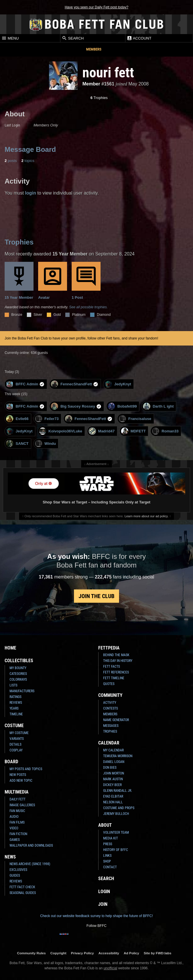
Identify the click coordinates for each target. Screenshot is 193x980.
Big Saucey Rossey (76, 406)
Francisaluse (135, 419)
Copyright (58, 953)
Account (139, 38)
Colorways (18, 680)
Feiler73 (47, 419)
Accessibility (109, 953)
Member (91, 84)
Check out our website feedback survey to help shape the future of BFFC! (96, 916)
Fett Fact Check (22, 887)
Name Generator (116, 720)
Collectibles (19, 661)
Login (104, 892)
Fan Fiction (18, 834)
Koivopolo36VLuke (61, 431)
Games (15, 840)
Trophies (99, 98)
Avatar (53, 281)
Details (15, 744)
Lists (13, 685)
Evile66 (17, 419)
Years (14, 708)
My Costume (19, 733)
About (105, 825)
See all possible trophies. (88, 307)
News (10, 857)
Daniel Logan (114, 762)
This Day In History (118, 661)
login (31, 193)
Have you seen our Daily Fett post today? (96, 7)
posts (11, 161)
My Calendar (113, 750)
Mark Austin (113, 779)
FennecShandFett (75, 384)
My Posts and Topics (26, 769)
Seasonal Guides (23, 893)
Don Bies (110, 768)
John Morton (114, 773)
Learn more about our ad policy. (146, 516)
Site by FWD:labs (158, 953)
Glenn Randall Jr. (118, 791)
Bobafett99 (122, 406)
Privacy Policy (82, 953)
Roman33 (165, 431)
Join (103, 904)
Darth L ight (158, 406)
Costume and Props (119, 808)
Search (73, 38)
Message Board (30, 149)
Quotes (109, 684)
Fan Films (17, 822)
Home (10, 648)
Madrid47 (102, 431)
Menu (10, 38)
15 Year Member (19, 281)
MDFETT (133, 431)
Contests (111, 708)
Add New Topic (21, 781)
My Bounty (18, 668)
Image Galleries (22, 805)
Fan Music (17, 811)
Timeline (16, 714)
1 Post (86, 281)
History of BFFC (116, 850)
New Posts (18, 775)
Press (108, 844)
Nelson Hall (113, 802)
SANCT (17, 444)
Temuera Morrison (118, 756)
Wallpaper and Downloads (31, 845)
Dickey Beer (112, 785)
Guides (15, 876)
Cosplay (16, 750)
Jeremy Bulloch (116, 814)
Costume (14, 726)
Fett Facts (112, 667)
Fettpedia (109, 648)
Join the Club (96, 596)
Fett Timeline (114, 678)
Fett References (116, 672)
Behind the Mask (116, 655)
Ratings (15, 697)
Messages (111, 726)
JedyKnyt (118, 384)
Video (14, 828)
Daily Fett (17, 799)
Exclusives (18, 870)
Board (11, 762)
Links (107, 856)
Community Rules (31, 953)
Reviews (16, 703)
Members (94, 49)
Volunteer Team (116, 832)
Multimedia (17, 792)
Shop (107, 861)
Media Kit (111, 838)
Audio (14, 817)
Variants (17, 739)
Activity (110, 703)
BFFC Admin (25, 384)
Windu (46, 444)
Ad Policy (131, 953)
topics (28, 161)
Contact (110, 867)
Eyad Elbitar (113, 796)
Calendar (109, 743)
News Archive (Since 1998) (30, 864)
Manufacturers (22, 691)
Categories (18, 674)
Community (110, 695)
